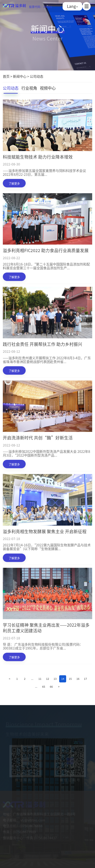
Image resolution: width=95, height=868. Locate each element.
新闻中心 (20, 76)
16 (78, 679)
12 (48, 679)
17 (85, 679)
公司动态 (37, 76)
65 (44, 687)
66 (51, 687)
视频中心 (48, 88)
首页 (6, 76)
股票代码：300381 (41, 7)
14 (63, 679)
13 (55, 679)
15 (70, 679)
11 (40, 679)
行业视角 (29, 88)
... (32, 679)
